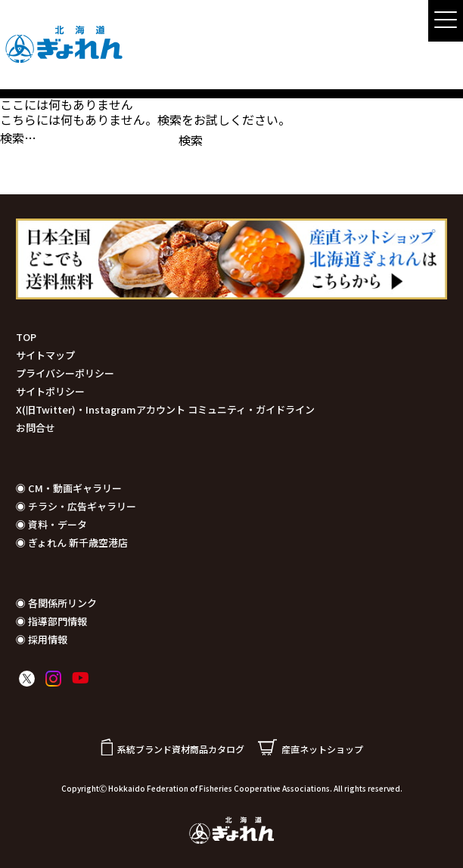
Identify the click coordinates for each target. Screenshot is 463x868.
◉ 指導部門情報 (51, 621)
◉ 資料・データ (51, 524)
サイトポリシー (50, 391)
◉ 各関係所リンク (56, 603)
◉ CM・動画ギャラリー (69, 488)
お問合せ (36, 428)
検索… (18, 138)
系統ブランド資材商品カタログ (172, 749)
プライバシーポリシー (65, 373)
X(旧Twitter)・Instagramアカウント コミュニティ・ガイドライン (165, 409)
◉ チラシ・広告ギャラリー (76, 506)
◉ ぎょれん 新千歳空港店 (72, 542)
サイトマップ (45, 355)
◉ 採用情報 (42, 639)
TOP (26, 337)
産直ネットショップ (311, 749)
